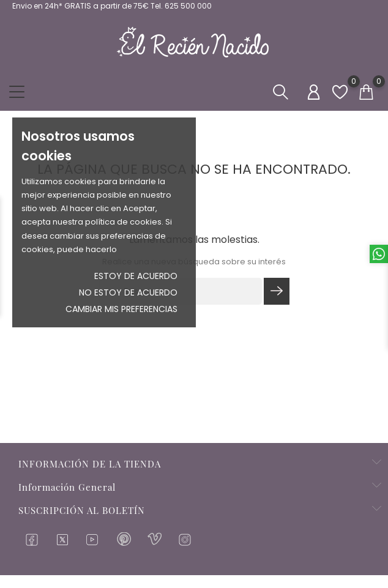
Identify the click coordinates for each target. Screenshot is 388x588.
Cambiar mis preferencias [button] (121, 309)
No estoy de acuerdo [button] (128, 292)
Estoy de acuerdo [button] (136, 276)
